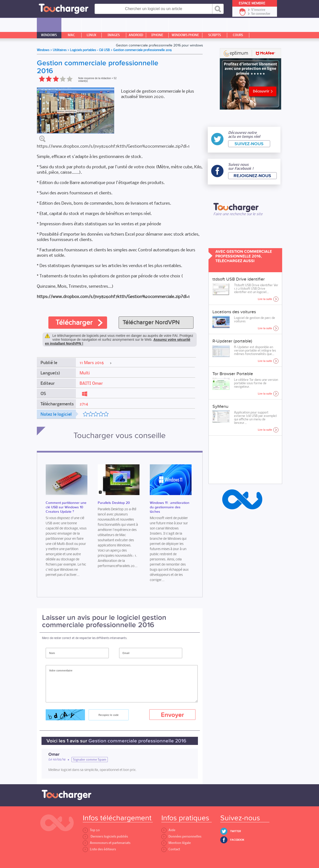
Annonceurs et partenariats (107, 843)
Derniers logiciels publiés (105, 836)
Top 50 (91, 830)
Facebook (237, 840)
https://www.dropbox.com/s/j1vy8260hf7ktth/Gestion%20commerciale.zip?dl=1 (113, 146)
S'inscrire (258, 10)
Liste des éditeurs (99, 849)
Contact (171, 849)
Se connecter (261, 14)
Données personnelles (181, 836)
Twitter (236, 831)
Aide (168, 830)
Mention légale (176, 843)
